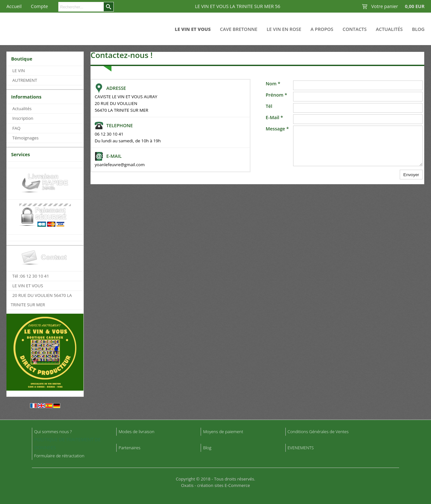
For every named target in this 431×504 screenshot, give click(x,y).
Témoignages (25, 138)
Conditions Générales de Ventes (318, 432)
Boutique (22, 59)
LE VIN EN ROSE (284, 29)
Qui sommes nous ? (53, 432)
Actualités (389, 29)
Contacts (355, 29)
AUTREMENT (25, 80)
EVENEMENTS (301, 448)
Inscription (23, 118)
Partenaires (129, 448)
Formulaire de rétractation (59, 456)
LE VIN (19, 71)
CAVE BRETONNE (239, 29)
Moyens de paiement (223, 432)
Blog (418, 29)
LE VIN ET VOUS (193, 29)
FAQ (16, 128)
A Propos (322, 29)
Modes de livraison (136, 432)
